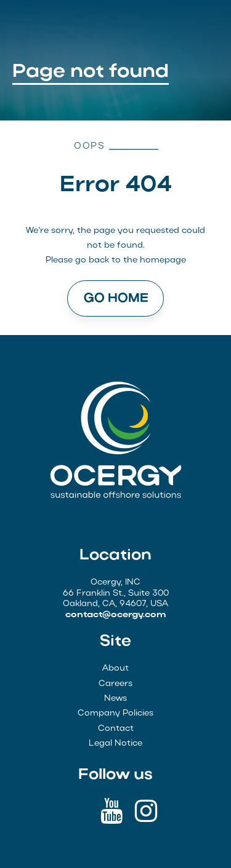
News (115, 699)
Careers (115, 684)
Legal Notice (115, 744)
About (115, 669)
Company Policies (115, 713)
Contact (116, 729)
